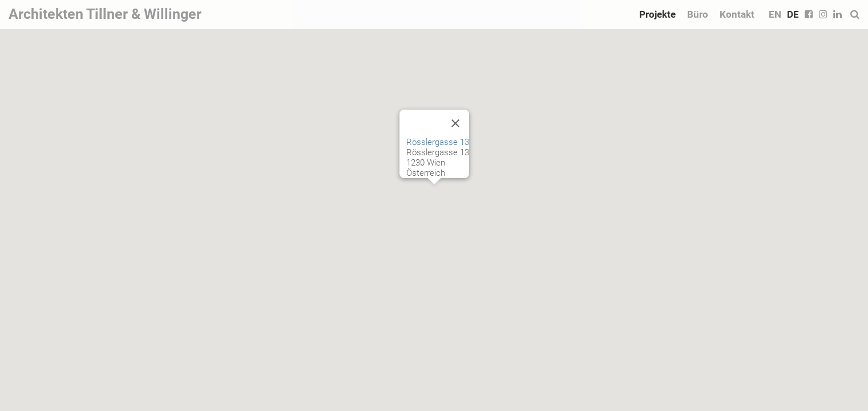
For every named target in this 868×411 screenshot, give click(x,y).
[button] (434, 195)
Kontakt (737, 14)
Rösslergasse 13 (438, 142)
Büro (698, 14)
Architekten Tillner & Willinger (105, 14)
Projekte (657, 14)
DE (793, 14)
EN (775, 14)
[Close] (455, 123)
